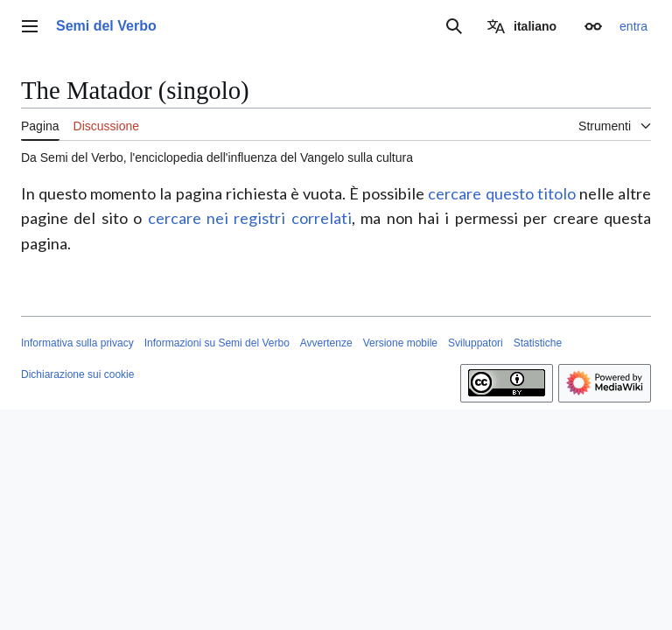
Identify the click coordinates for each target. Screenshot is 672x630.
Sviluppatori (476, 343)
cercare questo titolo (501, 193)
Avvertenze (326, 343)
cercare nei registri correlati (250, 218)
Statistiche (538, 343)
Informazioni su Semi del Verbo (217, 343)
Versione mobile (400, 343)
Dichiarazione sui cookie (77, 374)
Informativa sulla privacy (77, 343)
